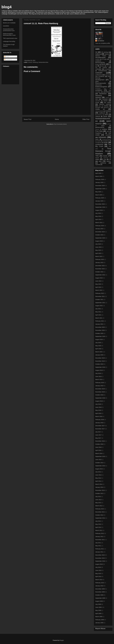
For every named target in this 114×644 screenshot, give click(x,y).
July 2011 (98, 543)
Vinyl (105, 159)
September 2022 (100, 275)
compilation (108, 69)
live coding (108, 102)
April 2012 (98, 527)
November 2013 (100, 490)
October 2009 (99, 595)
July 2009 (98, 604)
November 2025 (100, 186)
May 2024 (98, 216)
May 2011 (98, 546)
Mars (100, 106)
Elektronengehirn (101, 87)
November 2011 (100, 540)
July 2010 (98, 567)
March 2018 (99, 416)
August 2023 (99, 241)
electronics (99, 85)
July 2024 (98, 213)
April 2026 (98, 173)
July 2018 (98, 404)
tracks (105, 156)
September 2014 (100, 466)
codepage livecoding (9, 41)
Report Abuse (100, 629)
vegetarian (106, 158)
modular (108, 111)
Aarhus (107, 54)
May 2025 (98, 192)
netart (106, 115)
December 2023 (100, 232)
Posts (7, 57)
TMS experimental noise (10, 38)
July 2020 (98, 343)
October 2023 (99, 235)
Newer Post (28, 119)
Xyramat (98, 165)
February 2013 (100, 509)
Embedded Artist (101, 89)
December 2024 (100, 204)
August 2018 (99, 401)
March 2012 (99, 530)
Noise (105, 116)
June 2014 (98, 475)
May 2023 (98, 250)
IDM (97, 99)
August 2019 (99, 370)
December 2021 (100, 296)
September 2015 (100, 456)
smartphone (106, 141)
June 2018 (98, 407)
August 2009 (99, 601)
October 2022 (99, 272)
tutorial (97, 158)
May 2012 (98, 524)
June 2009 (98, 607)
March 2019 (99, 379)
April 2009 (98, 613)
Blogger (62, 640)
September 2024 (100, 207)
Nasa (110, 113)
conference (99, 75)
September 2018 (100, 398)
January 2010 (99, 586)
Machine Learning (105, 104)
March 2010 (99, 580)
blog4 (7, 7)
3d (96, 52)
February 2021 (100, 321)
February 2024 (100, 226)
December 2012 (100, 512)
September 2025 (100, 189)
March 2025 (99, 195)
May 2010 (98, 574)
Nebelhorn (100, 115)
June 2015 (98, 460)
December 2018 (100, 389)
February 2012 (100, 533)
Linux (97, 102)
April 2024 (98, 219)
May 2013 (98, 503)
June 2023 (98, 247)
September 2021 (100, 303)
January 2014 (99, 487)
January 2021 (99, 324)
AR (103, 59)
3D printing (105, 52)
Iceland (107, 98)
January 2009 (99, 623)
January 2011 (99, 552)
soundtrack (98, 143)
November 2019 (100, 361)
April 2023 (98, 253)
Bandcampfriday (100, 62)
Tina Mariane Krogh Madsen (103, 151)
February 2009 (100, 620)
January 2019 (99, 386)
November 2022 (100, 269)
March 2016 (99, 453)
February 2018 (100, 420)
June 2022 (98, 281)
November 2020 (100, 330)
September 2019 (100, 367)
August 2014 (99, 469)
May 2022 (98, 284)
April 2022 (98, 287)
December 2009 (100, 589)
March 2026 (99, 176)
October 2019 (99, 364)
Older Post (86, 119)
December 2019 (100, 358)
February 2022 (100, 293)
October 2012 (99, 515)
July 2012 (98, 521)
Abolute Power (101, 56)
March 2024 (99, 223)
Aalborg (98, 54)
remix (97, 139)
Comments (8, 60)
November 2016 (100, 441)
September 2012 (100, 518)
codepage (98, 69)
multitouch (102, 113)
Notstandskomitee (43, 62)
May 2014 (98, 478)
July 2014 (98, 472)
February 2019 (100, 383)
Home (57, 119)
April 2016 (98, 450)
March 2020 (99, 352)
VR (110, 159)
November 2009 (100, 592)
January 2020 (99, 355)
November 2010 (100, 558)
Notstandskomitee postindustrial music (9, 30)
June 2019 (98, 376)
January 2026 (99, 182)
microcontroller (99, 111)
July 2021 (98, 309)
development (100, 80)
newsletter (6, 26)
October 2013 (99, 493)
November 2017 (100, 429)
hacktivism (103, 94)
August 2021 (99, 306)
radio (108, 131)
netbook (98, 116)
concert (30, 62)
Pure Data (99, 131)
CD (96, 67)
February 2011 (100, 549)
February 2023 (100, 259)
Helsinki (98, 97)
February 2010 (100, 583)
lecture (106, 101)
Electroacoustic (101, 83)
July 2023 (98, 244)
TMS (97, 156)
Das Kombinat (100, 76)
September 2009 (100, 598)
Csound (107, 75)
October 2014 (99, 463)
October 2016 (99, 444)
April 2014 (98, 481)
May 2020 (98, 346)
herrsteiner (101, 41)
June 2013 (98, 500)
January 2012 (99, 537)
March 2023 (99, 256)
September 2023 (100, 238)
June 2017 (98, 435)
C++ (108, 66)
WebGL (109, 161)
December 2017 (100, 426)
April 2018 (98, 413)
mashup (106, 106)
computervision (103, 71)
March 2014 (99, 484)
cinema (105, 67)
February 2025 (100, 198)
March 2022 (99, 290)
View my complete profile (103, 43)
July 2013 (98, 497)
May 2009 (98, 610)
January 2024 (99, 229)
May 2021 (98, 312)
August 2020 (99, 340)
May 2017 (98, 438)
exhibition (99, 90)
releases (102, 137)
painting (109, 124)
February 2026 (100, 179)
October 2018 (99, 395)
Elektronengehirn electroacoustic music (9, 34)
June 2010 (98, 570)
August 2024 (99, 210)
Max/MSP (98, 107)
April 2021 (98, 315)
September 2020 (100, 336)
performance (100, 127)
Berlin (103, 64)
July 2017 (98, 432)
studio (106, 143)
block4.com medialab (9, 23)
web (100, 161)
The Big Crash (103, 145)
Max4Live (106, 107)
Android (97, 59)
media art (100, 109)
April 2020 (98, 349)
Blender (102, 66)
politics (105, 129)
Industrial (105, 99)
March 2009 (99, 617)
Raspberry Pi (100, 133)
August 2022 (99, 278)
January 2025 (99, 201)
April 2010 (98, 577)
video (97, 159)
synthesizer (99, 145)
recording (108, 135)
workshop (103, 163)
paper (103, 126)
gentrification (107, 92)
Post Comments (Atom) (60, 124)
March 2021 (99, 318)
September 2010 (100, 561)
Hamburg (35, 62)
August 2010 (99, 564)
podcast (97, 129)
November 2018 (100, 392)
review (99, 141)
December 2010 (100, 555)
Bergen (97, 64)
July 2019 (98, 373)
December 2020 (100, 327)
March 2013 (99, 506)
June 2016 (98, 447)
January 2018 (99, 423)
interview (98, 101)
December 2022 (100, 266)
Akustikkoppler (100, 57)
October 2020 (99, 333)
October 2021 (99, 300)
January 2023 (99, 263)
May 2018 (98, 410)
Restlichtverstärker (107, 139)
